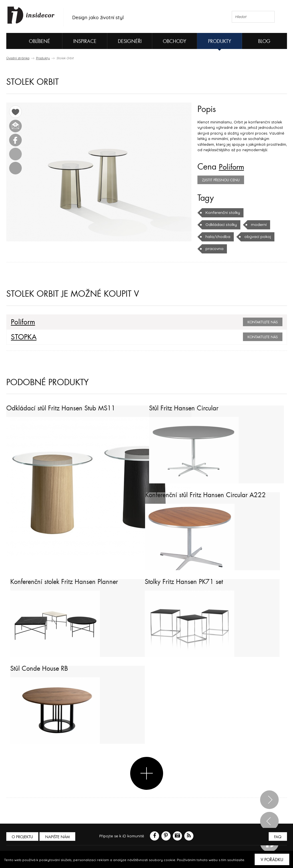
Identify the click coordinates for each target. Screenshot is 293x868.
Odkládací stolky (220, 225)
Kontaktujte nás (263, 322)
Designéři (130, 41)
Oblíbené (30, 41)
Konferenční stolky (222, 212)
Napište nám (59, 837)
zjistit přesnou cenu (221, 180)
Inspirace (85, 41)
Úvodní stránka (18, 58)
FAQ (277, 837)
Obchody (175, 41)
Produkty (220, 41)
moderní (257, 225)
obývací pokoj (255, 237)
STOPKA (22, 337)
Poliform (233, 167)
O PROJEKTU (23, 837)
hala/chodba (217, 237)
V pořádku (272, 860)
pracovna (214, 249)
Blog (264, 41)
